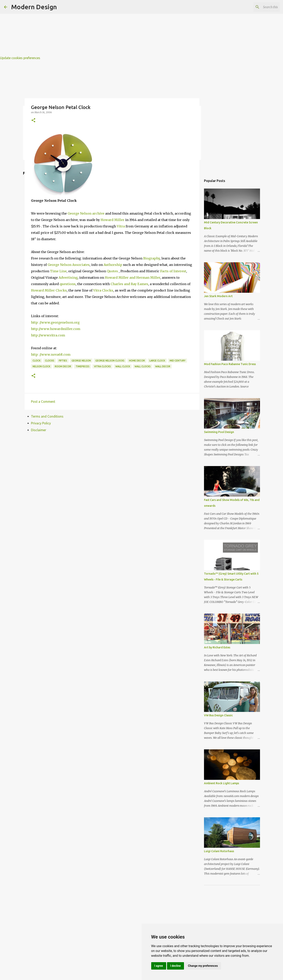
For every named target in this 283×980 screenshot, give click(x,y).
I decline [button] (175, 966)
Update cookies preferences (20, 58)
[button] (33, 121)
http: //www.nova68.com (51, 354)
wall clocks (143, 366)
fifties (63, 361)
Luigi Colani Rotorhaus (219, 851)
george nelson (81, 361)
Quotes (112, 271)
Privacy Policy (41, 423)
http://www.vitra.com (48, 335)
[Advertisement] (120, 28)
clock (36, 361)
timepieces (82, 366)
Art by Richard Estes (217, 647)
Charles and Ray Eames (129, 284)
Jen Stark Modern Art (218, 296)
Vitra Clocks (103, 290)
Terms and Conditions (47, 416)
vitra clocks (102, 366)
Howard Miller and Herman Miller (132, 278)
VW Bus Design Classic (218, 715)
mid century (177, 361)
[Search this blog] (259, 7)
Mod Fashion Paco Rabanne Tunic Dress (230, 364)
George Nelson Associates (69, 265)
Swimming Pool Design (219, 432)
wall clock (123, 366)
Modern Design (34, 7)
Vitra (121, 226)
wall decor (163, 366)
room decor (63, 366)
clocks (50, 361)
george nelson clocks (110, 361)
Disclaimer (39, 430)
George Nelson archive (86, 213)
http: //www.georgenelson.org (55, 322)
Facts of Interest (173, 271)
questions (67, 284)
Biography (151, 258)
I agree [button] (159, 966)
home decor (137, 361)
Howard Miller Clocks (49, 290)
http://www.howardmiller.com (56, 329)
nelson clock (41, 366)
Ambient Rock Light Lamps (221, 783)
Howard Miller (112, 220)
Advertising (68, 278)
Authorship (113, 265)
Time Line (58, 271)
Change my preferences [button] (203, 966)
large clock (157, 361)
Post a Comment (43, 402)
